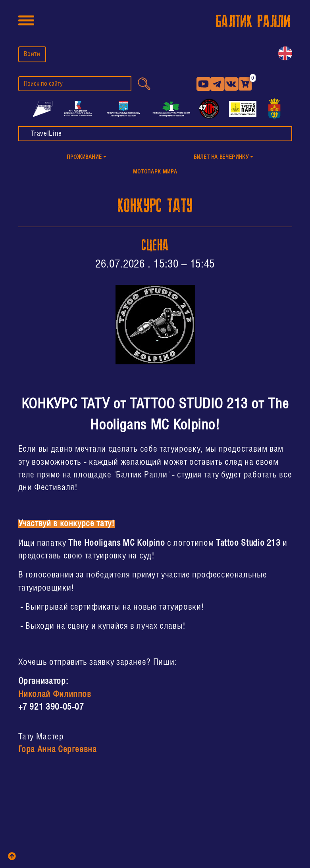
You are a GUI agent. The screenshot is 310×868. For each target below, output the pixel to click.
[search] (75, 84)
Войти (32, 54)
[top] (12, 856)
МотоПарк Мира (155, 172)
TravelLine (46, 134)
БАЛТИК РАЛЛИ (253, 22)
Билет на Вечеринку (221, 157)
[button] (87, 158)
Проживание (84, 157)
